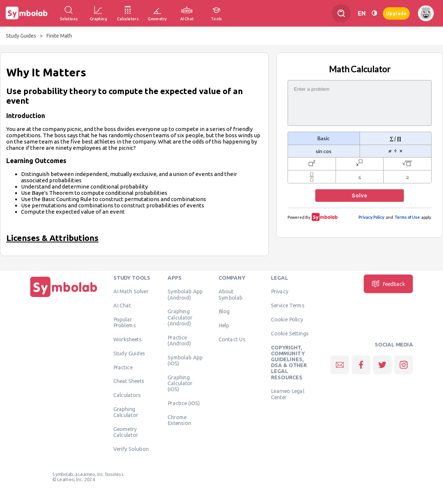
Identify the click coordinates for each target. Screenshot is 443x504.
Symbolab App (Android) (185, 294)
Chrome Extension (179, 420)
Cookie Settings (290, 333)
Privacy (280, 291)
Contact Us (232, 339)
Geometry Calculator (126, 432)
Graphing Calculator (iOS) (180, 383)
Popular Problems (125, 322)
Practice (123, 367)
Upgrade (396, 13)
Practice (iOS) (184, 403)
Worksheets (128, 339)
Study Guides (21, 36)
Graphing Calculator (126, 412)
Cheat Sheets (129, 381)
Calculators (127, 395)
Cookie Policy (287, 319)
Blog (224, 311)
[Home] (64, 297)
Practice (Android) (179, 340)
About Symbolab (231, 294)
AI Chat (122, 305)
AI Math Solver (131, 291)
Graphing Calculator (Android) (180, 317)
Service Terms (288, 305)
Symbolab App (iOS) (185, 360)
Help (224, 325)
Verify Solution (131, 449)
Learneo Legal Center (288, 394)
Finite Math (59, 36)
